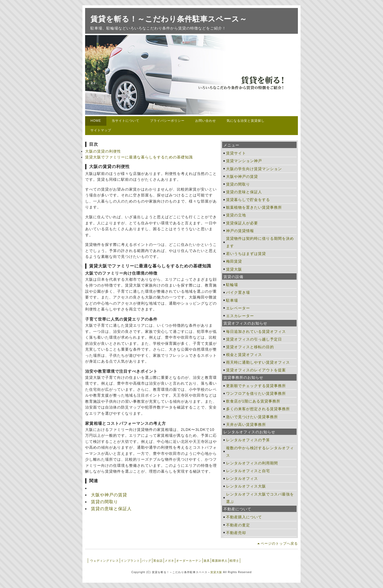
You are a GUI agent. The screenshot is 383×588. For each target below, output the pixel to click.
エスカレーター (240, 316)
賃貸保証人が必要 (242, 223)
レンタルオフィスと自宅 (248, 471)
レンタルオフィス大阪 (246, 486)
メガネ (169, 561)
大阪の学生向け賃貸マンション (254, 169)
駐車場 (232, 300)
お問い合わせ (206, 121)
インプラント (130, 561)
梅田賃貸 (234, 261)
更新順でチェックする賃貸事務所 (256, 386)
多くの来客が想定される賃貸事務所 (258, 409)
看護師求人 (220, 561)
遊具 (207, 561)
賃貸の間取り (105, 502)
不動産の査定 (238, 525)
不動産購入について (244, 517)
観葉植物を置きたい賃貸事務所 (254, 207)
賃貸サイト (236, 153)
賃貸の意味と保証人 (111, 509)
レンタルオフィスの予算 (248, 440)
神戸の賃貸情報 (240, 231)
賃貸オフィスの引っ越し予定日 (254, 339)
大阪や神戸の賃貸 (109, 495)
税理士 (234, 561)
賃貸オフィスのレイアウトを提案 (256, 370)
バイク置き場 (238, 292)
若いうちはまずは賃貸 (246, 254)
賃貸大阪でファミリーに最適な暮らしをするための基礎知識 (139, 157)
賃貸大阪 (234, 269)
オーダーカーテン (189, 561)
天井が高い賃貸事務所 (246, 425)
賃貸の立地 (236, 215)
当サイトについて (126, 121)
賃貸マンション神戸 (244, 161)
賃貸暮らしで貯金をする (248, 200)
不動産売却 (236, 533)
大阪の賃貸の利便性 (103, 151)
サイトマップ (101, 130)
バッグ (147, 561)
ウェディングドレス (105, 561)
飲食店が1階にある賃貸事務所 (253, 401)
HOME (96, 121)
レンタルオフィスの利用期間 (252, 463)
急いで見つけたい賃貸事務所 (252, 417)
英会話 (158, 561)
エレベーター (238, 308)
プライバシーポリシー (167, 121)
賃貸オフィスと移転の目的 (250, 347)
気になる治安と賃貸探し (246, 121)
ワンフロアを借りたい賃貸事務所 (256, 393)
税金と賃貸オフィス (244, 355)
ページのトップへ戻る (279, 543)
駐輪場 (232, 285)
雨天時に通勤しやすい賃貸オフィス (258, 362)
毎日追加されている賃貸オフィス (256, 331)
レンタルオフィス (242, 478)
